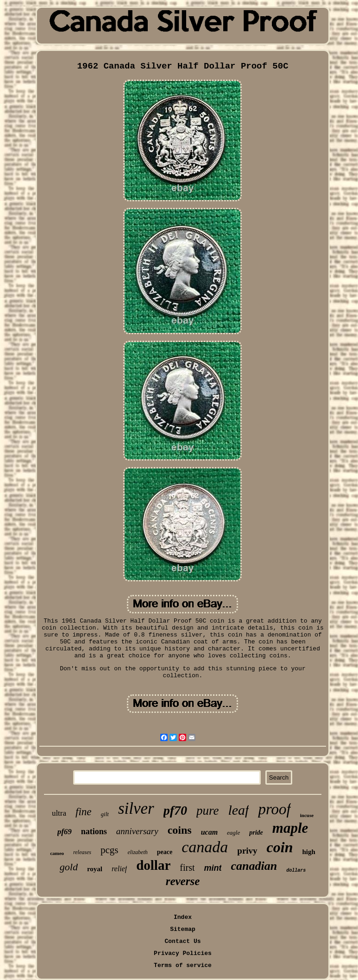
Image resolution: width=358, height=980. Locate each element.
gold (69, 867)
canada (205, 847)
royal (95, 869)
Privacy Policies (183, 953)
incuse (307, 815)
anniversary (137, 831)
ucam (209, 832)
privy (247, 851)
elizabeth (137, 852)
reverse (183, 881)
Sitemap (183, 929)
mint (213, 868)
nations (94, 831)
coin (280, 847)
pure (208, 811)
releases (82, 852)
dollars (296, 871)
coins (180, 830)
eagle (233, 833)
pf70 (175, 810)
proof (274, 809)
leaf (238, 810)
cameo (57, 853)
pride (256, 833)
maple (290, 828)
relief (119, 869)
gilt (105, 814)
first (187, 868)
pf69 (65, 832)
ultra (59, 813)
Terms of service (183, 965)
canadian (254, 866)
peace (165, 852)
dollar (153, 865)
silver (136, 808)
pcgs (110, 850)
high (308, 852)
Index (183, 917)
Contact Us (182, 941)
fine (84, 812)
